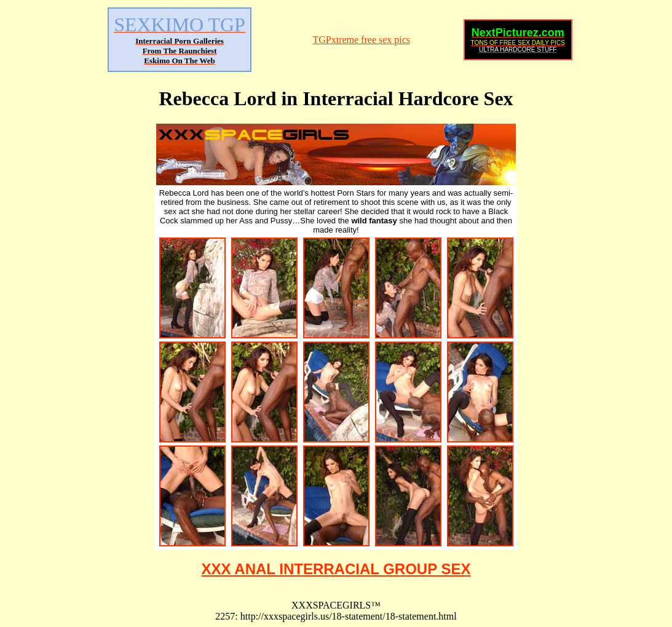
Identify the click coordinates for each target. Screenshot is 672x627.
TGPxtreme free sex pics (361, 40)
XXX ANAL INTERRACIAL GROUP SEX (336, 569)
